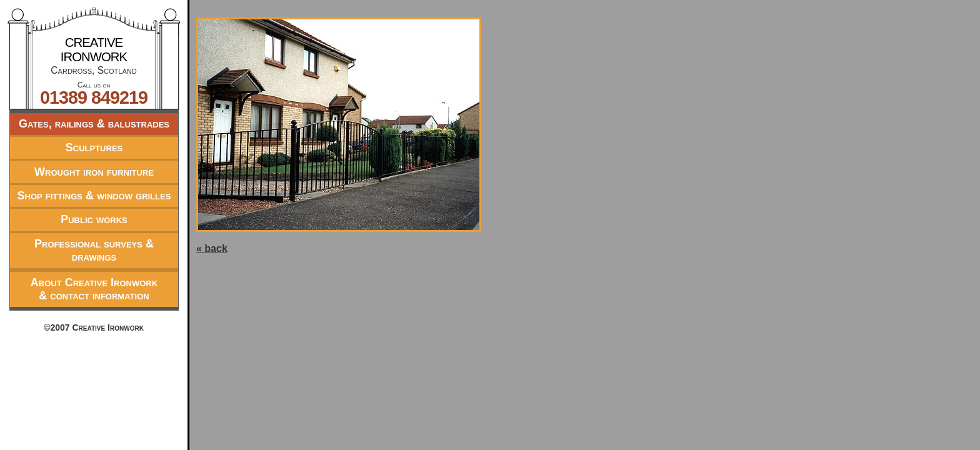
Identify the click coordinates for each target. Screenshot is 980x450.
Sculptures (94, 147)
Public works (94, 219)
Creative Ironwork (94, 50)
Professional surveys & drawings (94, 250)
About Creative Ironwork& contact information (94, 289)
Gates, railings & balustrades (94, 124)
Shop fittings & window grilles (94, 196)
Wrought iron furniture (94, 172)
